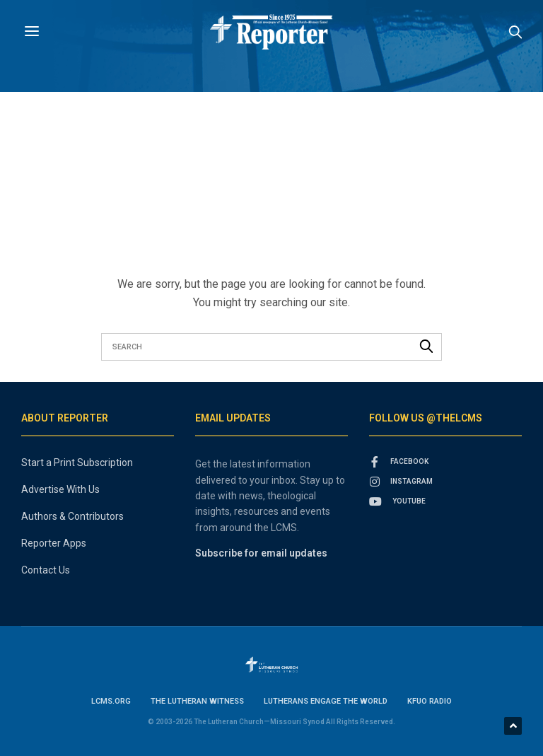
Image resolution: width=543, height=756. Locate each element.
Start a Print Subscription (77, 463)
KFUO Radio (430, 701)
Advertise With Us (60, 489)
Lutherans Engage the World (326, 701)
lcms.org (111, 701)
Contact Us (46, 570)
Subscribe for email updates (261, 553)
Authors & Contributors (72, 516)
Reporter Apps (54, 543)
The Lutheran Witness (197, 701)
